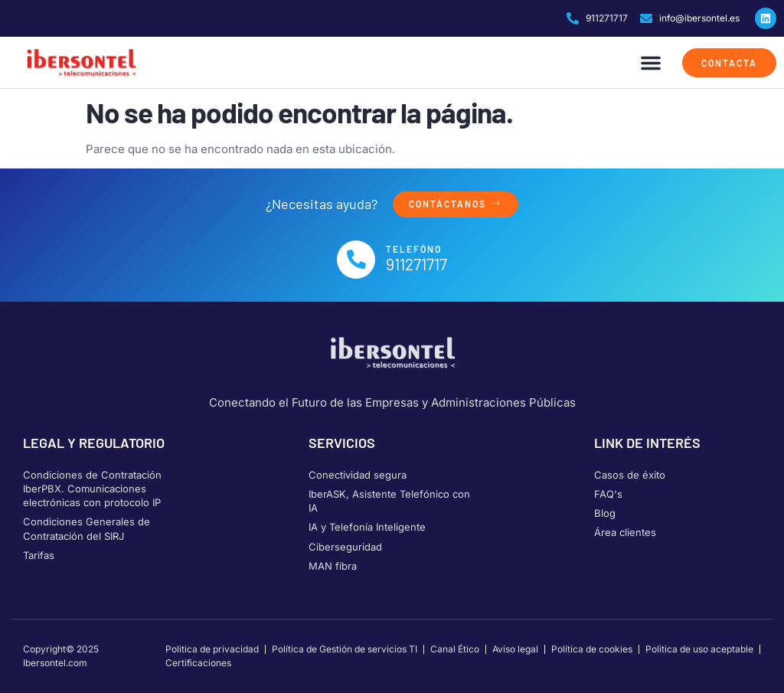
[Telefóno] (356, 260)
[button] (651, 63)
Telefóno (414, 249)
